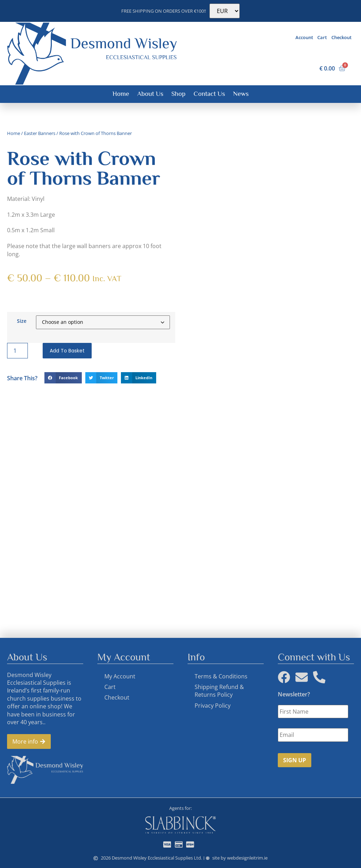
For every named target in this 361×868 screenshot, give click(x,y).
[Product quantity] (17, 351)
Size (22, 321)
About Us (150, 94)
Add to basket (67, 351)
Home (121, 94)
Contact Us (209, 94)
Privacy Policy (213, 706)
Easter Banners (40, 133)
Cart (322, 37)
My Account (120, 676)
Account (304, 37)
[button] (63, 378)
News (241, 94)
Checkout (341, 37)
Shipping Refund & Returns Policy (219, 691)
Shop (178, 94)
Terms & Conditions (221, 676)
